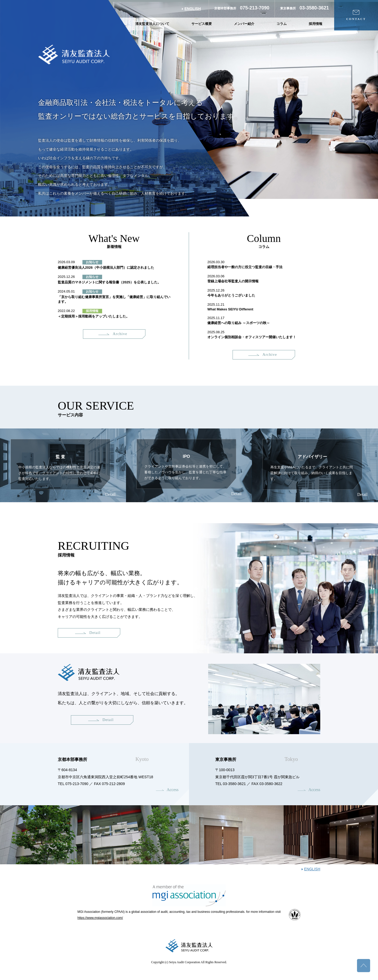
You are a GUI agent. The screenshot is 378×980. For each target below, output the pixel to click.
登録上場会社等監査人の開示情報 (233, 281)
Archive (113, 334)
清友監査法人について (152, 24)
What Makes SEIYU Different (230, 309)
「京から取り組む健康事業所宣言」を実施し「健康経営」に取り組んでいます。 (114, 299)
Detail (110, 494)
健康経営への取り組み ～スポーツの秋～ (239, 323)
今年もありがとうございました (231, 295)
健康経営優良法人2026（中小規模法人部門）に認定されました (106, 267)
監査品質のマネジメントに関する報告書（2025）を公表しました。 (109, 282)
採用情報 (316, 24)
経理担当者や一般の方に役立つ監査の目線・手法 (245, 267)
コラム (282, 24)
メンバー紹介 (244, 24)
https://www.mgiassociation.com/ (100, 918)
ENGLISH (193, 9)
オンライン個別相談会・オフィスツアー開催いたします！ (252, 337)
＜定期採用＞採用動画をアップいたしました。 (94, 316)
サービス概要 (202, 24)
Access (173, 790)
